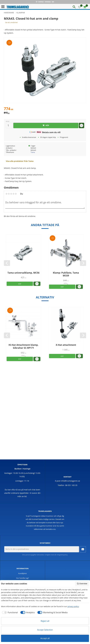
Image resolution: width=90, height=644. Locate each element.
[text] (45, 109)
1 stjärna (6, 194)
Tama (33, 152)
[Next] (83, 263)
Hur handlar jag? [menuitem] (22, 578)
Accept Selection (45, 630)
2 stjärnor (9, 194)
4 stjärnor (13, 194)
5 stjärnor (16, 194)
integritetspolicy (62, 555)
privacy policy (73, 606)
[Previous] (7, 263)
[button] (4, 7)
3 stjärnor (11, 194)
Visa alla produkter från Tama (20, 161)
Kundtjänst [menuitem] (23, 573)
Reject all (45, 621)
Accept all (45, 638)
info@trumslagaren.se (71, 481)
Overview (82, 584)
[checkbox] (9, 612)
